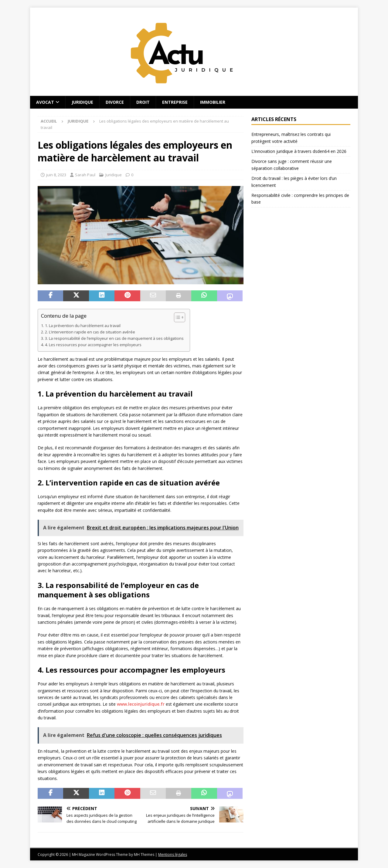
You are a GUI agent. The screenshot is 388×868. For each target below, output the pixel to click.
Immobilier (213, 102)
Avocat (45, 102)
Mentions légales (173, 854)
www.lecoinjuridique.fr (141, 704)
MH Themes (144, 854)
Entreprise (175, 102)
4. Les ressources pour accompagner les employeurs (93, 345)
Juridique (82, 102)
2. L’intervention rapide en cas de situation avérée (90, 332)
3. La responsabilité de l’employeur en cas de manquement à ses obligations (114, 338)
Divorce (115, 102)
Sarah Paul (85, 175)
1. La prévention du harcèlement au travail (83, 326)
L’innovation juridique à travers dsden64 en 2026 (299, 151)
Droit (143, 102)
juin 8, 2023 (56, 175)
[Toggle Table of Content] (177, 317)
